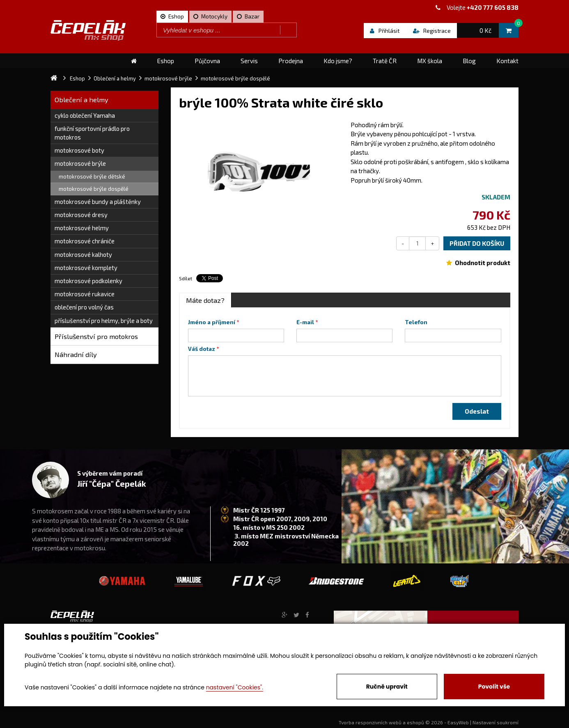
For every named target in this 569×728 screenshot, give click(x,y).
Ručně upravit (387, 687)
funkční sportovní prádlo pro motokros (92, 133)
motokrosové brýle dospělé (94, 189)
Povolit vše (494, 687)
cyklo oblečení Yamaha (85, 115)
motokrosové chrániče (85, 241)
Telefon (416, 322)
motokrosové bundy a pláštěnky (98, 201)
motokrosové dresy (81, 215)
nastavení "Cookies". (235, 687)
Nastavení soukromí (496, 722)
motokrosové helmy (82, 228)
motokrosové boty (79, 150)
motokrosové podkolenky (88, 281)
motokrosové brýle (80, 163)
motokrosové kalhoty (83, 254)
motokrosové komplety (86, 268)
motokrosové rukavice (85, 294)
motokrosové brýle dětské (92, 176)
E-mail (305, 322)
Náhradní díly (76, 354)
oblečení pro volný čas (84, 307)
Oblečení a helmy (81, 100)
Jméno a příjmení (212, 322)
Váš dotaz (202, 349)
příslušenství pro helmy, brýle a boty (104, 321)
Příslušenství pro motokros (96, 336)
